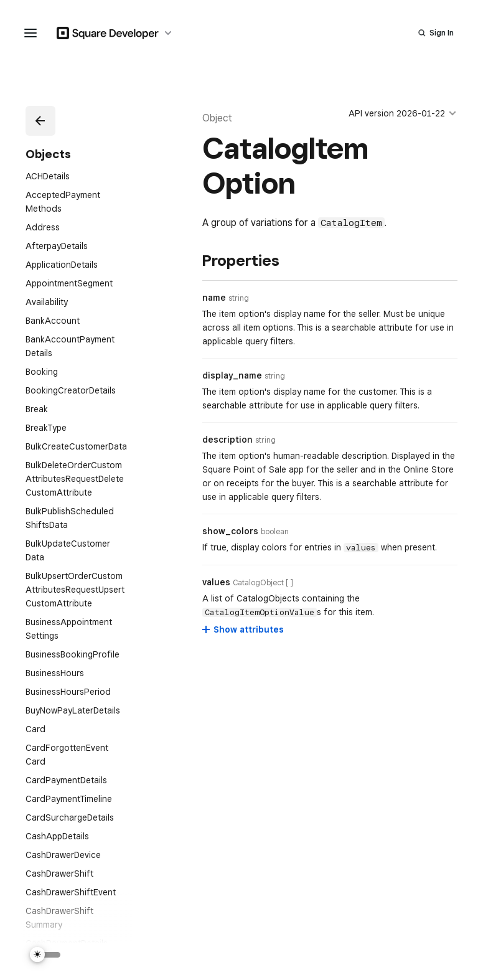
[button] (40, 121)
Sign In (442, 33)
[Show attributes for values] (244, 629)
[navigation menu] (30, 33)
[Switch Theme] (45, 955)
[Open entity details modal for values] (263, 583)
